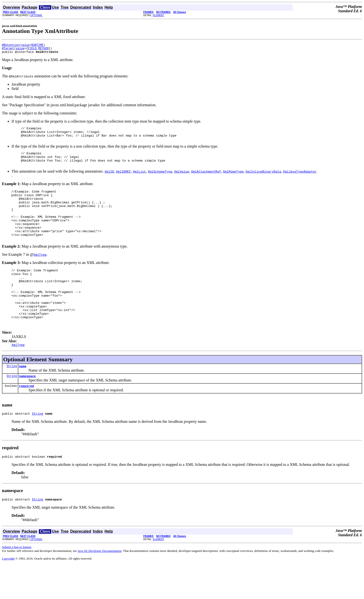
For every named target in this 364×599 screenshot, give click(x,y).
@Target (8, 50)
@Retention (11, 46)
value (25, 46)
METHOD (43, 50)
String (12, 397)
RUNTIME (37, 46)
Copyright (8, 593)
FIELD (32, 50)
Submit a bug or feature (17, 582)
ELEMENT (158, 15)
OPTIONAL (36, 15)
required (26, 418)
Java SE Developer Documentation (99, 585)
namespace (27, 408)
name (23, 397)
